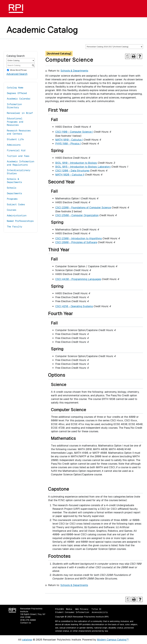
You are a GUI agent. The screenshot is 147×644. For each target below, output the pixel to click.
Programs (12, 199)
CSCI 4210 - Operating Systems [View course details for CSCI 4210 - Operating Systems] (74, 306)
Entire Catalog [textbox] (13, 60)
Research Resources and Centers (19, 132)
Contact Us (26, 623)
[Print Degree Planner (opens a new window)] (128, 56)
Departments (14, 193)
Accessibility (100, 612)
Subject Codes (16, 204)
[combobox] (114, 47)
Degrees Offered (17, 93)
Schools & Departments (14, 181)
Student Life (15, 139)
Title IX (96, 609)
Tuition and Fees (18, 156)
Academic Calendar (19, 99)
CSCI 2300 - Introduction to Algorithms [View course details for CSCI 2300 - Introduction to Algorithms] (79, 238)
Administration (17, 216)
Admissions (14, 145)
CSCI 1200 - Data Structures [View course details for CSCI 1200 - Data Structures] (72, 171)
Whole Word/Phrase (18, 70)
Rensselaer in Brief (20, 113)
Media (69, 609)
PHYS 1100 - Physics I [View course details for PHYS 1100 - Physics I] (68, 144)
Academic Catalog (42, 30)
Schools (12, 188)
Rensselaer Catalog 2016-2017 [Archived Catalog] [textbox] (108, 47)
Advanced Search (17, 74)
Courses (12, 210)
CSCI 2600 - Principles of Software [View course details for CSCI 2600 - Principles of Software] (76, 242)
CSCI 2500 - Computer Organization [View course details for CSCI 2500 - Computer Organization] (77, 215)
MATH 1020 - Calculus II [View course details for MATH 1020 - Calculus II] (70, 175)
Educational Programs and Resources (15, 122)
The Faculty (15, 227)
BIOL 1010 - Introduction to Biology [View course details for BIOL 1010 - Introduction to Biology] (76, 163)
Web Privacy (82, 609)
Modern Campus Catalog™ (113, 640)
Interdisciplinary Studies (19, 172)
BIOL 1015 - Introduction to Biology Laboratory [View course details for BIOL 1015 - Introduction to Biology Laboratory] (83, 167)
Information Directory (14, 106)
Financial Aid (16, 150)
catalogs (27, 640)
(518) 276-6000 (28, 620)
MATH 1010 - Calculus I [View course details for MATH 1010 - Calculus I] (69, 140)
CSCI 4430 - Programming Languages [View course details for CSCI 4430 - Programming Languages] (78, 279)
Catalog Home (15, 88)
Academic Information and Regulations (21, 163)
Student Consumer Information (72, 612)
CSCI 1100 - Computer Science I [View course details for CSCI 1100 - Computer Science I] (74, 132)
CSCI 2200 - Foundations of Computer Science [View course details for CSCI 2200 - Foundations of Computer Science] (83, 208)
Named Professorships (20, 221)
